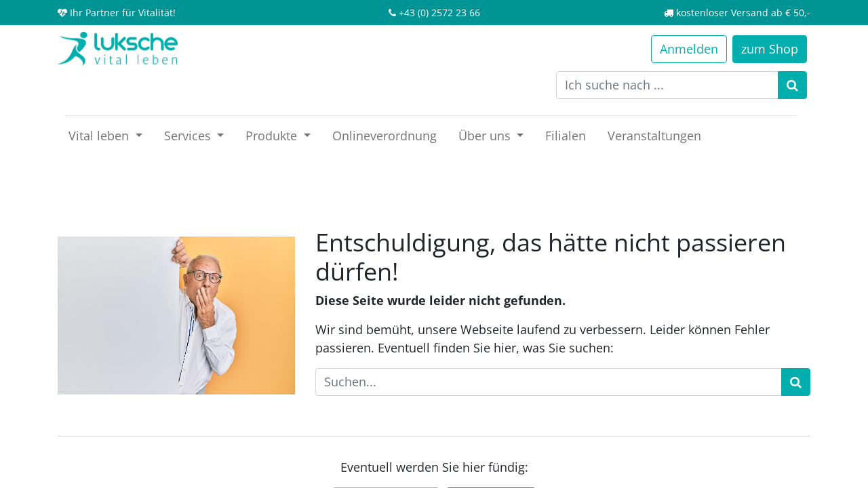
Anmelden (689, 49)
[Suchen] (792, 85)
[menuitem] (384, 136)
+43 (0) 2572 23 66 (439, 13)
